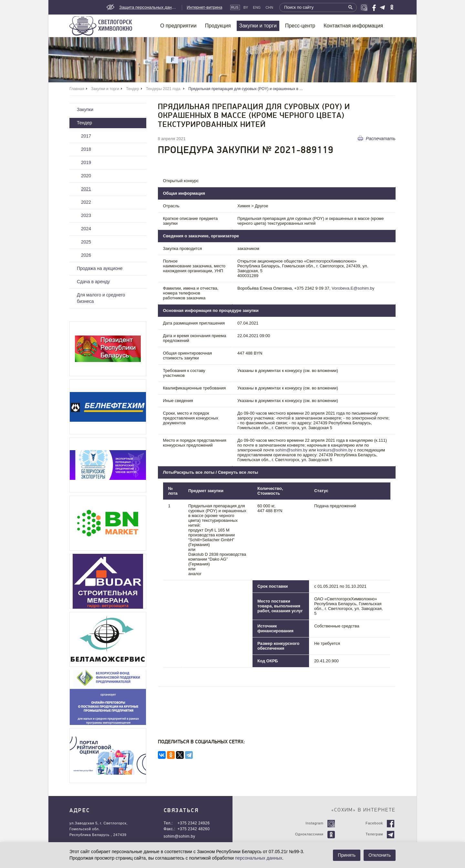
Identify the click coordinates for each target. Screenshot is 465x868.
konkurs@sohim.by (335, 450)
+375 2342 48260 (194, 829)
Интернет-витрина (204, 7)
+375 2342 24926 (194, 823)
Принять (347, 855)
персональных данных (259, 858)
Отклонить (380, 855)
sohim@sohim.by (291, 450)
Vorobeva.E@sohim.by (353, 288)
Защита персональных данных (148, 7)
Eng (257, 7)
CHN (269, 7)
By (246, 7)
